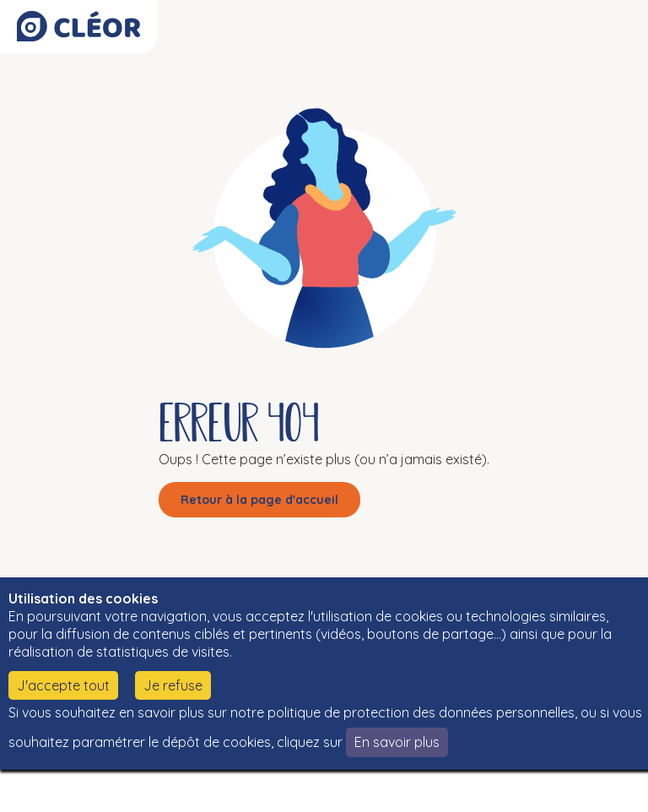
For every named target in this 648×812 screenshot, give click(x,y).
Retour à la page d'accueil (259, 500)
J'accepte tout (63, 685)
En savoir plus (397, 742)
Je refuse (173, 685)
